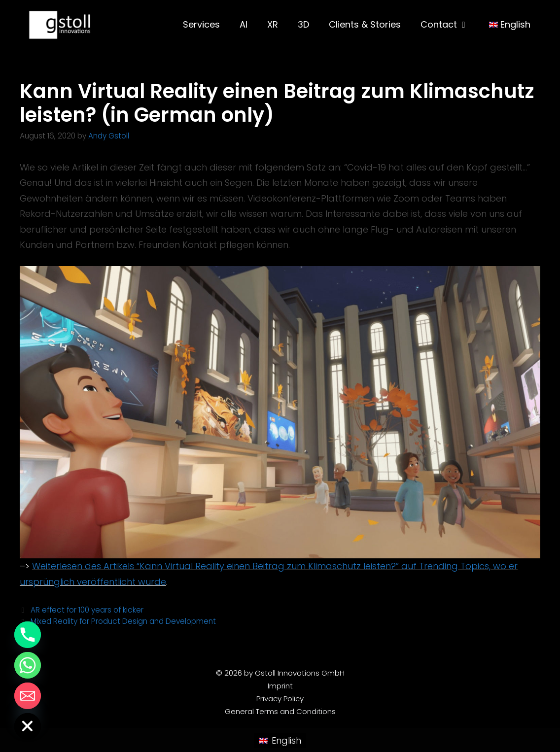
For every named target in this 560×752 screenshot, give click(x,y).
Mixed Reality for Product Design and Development (123, 621)
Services (201, 24)
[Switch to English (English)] (280, 741)
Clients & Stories (365, 24)
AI (244, 24)
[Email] (28, 696)
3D (303, 24)
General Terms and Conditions (280, 711)
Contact (450, 25)
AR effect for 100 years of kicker (87, 610)
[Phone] (28, 635)
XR (273, 24)
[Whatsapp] (28, 665)
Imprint (280, 686)
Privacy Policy (280, 699)
